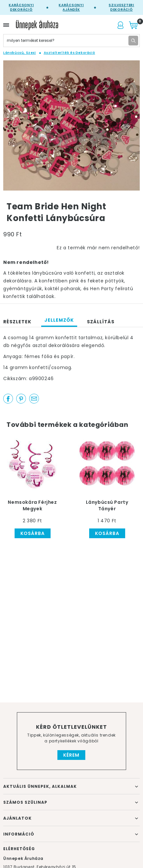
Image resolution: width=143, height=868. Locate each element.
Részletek (17, 322)
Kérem (71, 755)
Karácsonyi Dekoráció (21, 7)
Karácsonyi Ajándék (71, 7)
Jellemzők (59, 320)
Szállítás (101, 322)
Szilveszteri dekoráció (121, 7)
